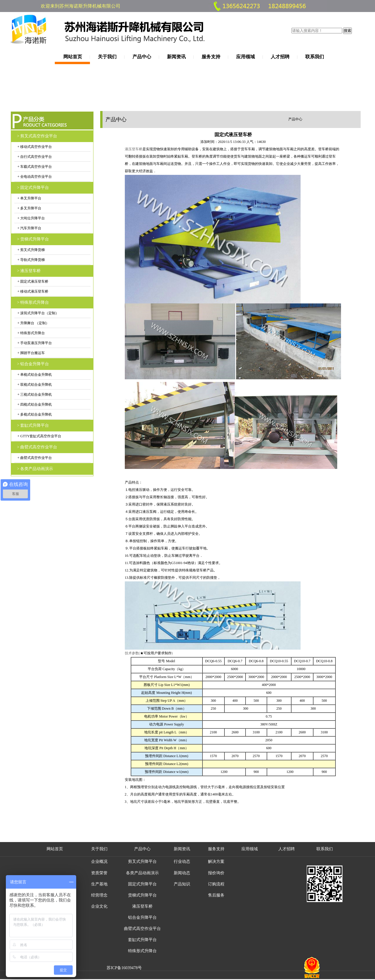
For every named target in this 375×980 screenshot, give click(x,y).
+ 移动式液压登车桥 (33, 291)
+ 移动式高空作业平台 (34, 147)
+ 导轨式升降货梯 (31, 260)
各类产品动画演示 (142, 873)
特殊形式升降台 (142, 951)
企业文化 (99, 906)
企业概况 (99, 862)
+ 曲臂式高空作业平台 (34, 458)
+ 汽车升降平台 (29, 228)
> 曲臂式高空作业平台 (37, 447)
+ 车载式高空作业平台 (34, 167)
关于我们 (107, 57)
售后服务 (216, 895)
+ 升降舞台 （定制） (33, 323)
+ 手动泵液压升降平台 (34, 343)
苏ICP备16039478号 (124, 968)
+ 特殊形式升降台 (31, 333)
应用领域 (246, 57)
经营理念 (99, 895)
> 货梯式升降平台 (33, 239)
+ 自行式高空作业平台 (34, 157)
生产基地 (99, 884)
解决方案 (216, 862)
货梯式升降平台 (142, 895)
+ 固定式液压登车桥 (33, 281)
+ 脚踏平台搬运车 (31, 353)
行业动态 (182, 862)
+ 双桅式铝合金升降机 (34, 385)
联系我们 (315, 57)
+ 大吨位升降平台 (31, 218)
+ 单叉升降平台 (29, 198)
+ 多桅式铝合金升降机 (34, 414)
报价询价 (216, 873)
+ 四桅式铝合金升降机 (34, 404)
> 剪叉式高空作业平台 (37, 136)
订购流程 (216, 884)
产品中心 (142, 57)
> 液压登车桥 (29, 271)
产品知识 (182, 884)
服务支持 (211, 57)
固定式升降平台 (142, 884)
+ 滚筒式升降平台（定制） (38, 313)
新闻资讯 (176, 57)
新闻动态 (182, 873)
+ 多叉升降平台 (29, 208)
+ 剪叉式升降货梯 (31, 250)
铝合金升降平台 (142, 917)
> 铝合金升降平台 (33, 364)
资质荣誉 (99, 873)
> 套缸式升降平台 (33, 425)
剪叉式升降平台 (142, 862)
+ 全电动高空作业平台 (34, 177)
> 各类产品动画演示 (35, 469)
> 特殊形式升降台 (33, 302)
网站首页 (73, 57)
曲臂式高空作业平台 (142, 929)
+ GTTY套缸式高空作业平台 (39, 436)
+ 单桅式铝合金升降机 (34, 375)
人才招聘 (280, 57)
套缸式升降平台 (142, 940)
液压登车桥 (142, 906)
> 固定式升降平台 (33, 188)
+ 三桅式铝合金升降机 (34, 395)
